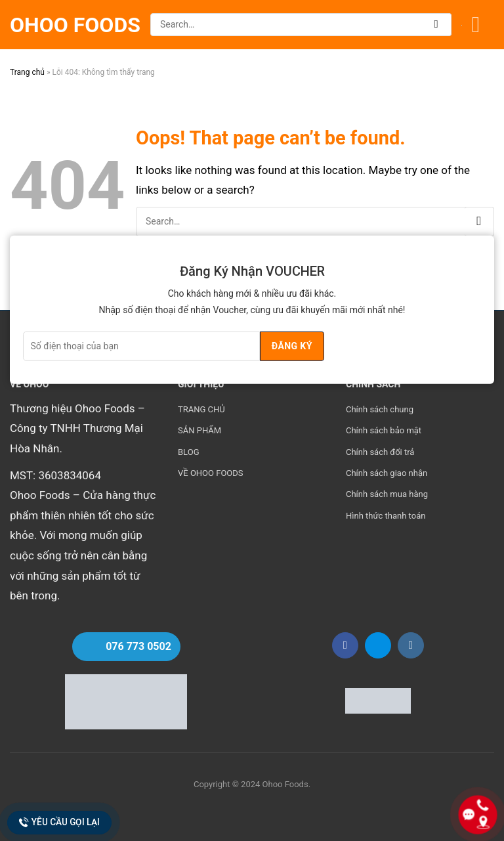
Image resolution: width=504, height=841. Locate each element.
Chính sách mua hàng (387, 494)
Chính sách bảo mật (384, 430)
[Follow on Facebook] (345, 645)
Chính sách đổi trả (380, 452)
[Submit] (437, 25)
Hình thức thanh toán (386, 516)
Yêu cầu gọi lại (60, 823)
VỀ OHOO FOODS (211, 473)
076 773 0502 (138, 646)
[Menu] (483, 25)
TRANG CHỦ (201, 409)
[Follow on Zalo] (378, 645)
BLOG (189, 452)
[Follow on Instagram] (411, 645)
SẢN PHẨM (199, 430)
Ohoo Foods (75, 25)
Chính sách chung (380, 409)
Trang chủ (27, 72)
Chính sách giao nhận (387, 473)
